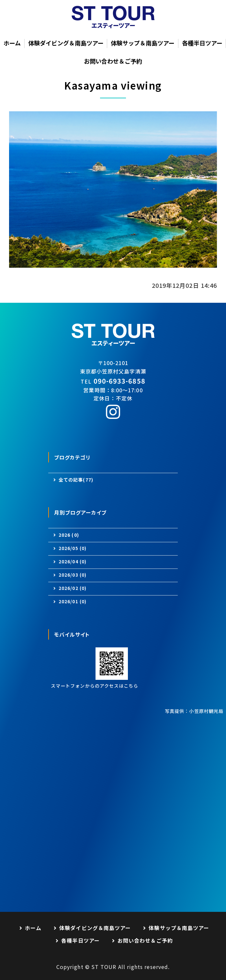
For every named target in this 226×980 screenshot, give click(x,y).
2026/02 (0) (73, 588)
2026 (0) (69, 535)
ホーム (12, 43)
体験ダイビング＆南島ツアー (66, 43)
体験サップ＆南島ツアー (143, 43)
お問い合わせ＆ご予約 (113, 61)
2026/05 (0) (73, 548)
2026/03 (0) (73, 575)
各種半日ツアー (202, 43)
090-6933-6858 (119, 381)
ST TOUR (104, 967)
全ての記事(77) (76, 480)
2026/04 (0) (73, 562)
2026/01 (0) (73, 601)
